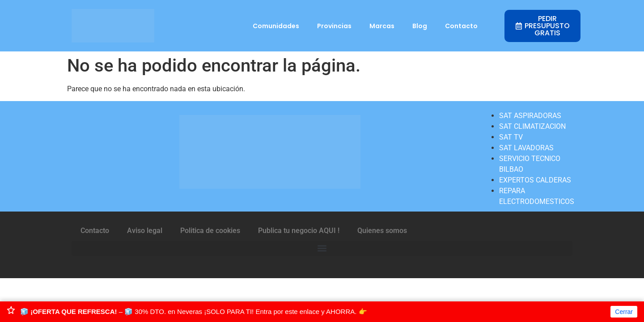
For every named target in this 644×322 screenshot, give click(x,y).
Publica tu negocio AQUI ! (299, 231)
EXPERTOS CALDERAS (535, 180)
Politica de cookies (210, 231)
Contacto (461, 26)
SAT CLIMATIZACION (532, 126)
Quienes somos (382, 231)
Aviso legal (145, 231)
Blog (420, 26)
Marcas (382, 26)
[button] (322, 248)
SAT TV (511, 137)
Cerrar (624, 312)
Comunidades (276, 26)
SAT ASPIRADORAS (530, 116)
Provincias (334, 26)
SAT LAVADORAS (526, 148)
